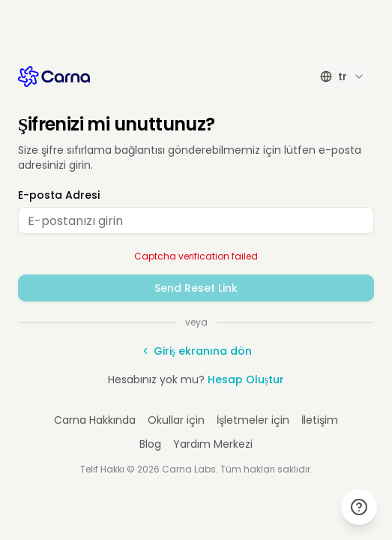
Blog (150, 444)
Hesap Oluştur (246, 379)
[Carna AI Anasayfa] (54, 76)
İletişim (320, 420)
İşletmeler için (253, 420)
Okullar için (176, 420)
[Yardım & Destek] (359, 507)
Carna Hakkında (95, 420)
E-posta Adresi (59, 195)
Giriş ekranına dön (196, 351)
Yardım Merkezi (213, 444)
